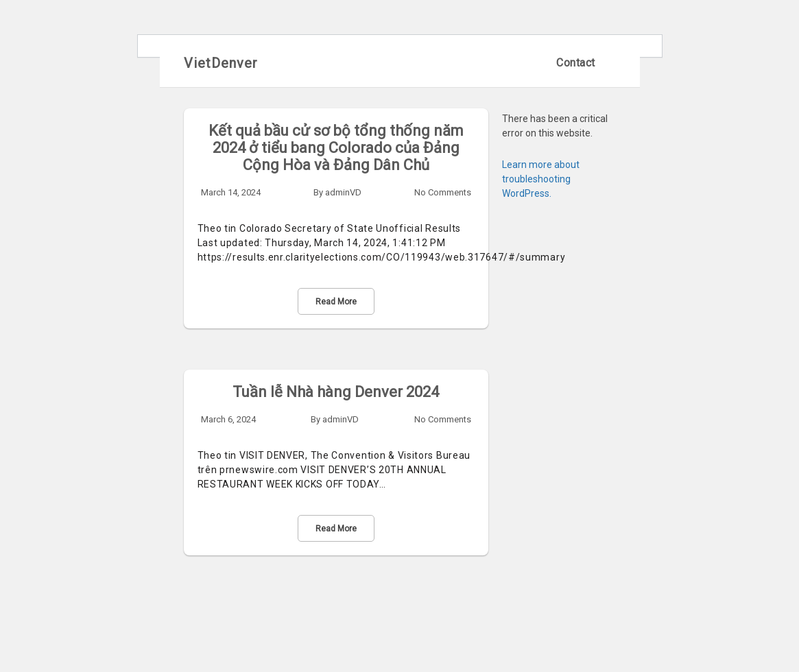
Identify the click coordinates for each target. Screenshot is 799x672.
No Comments (443, 192)
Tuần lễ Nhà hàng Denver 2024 (336, 392)
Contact (576, 63)
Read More (336, 302)
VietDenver (221, 63)
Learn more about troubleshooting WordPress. (541, 179)
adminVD (343, 192)
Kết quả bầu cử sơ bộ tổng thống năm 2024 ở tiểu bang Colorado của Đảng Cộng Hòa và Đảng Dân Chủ (336, 148)
